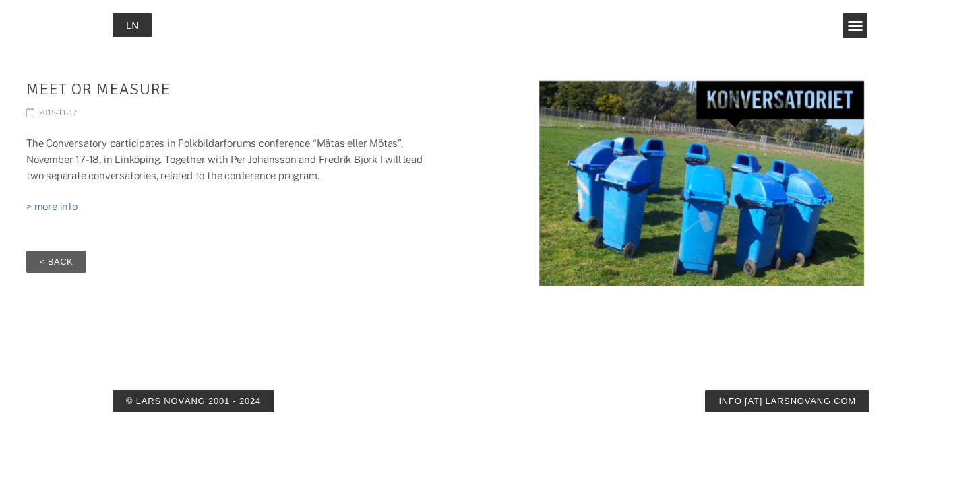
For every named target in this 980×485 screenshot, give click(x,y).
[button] (855, 26)
